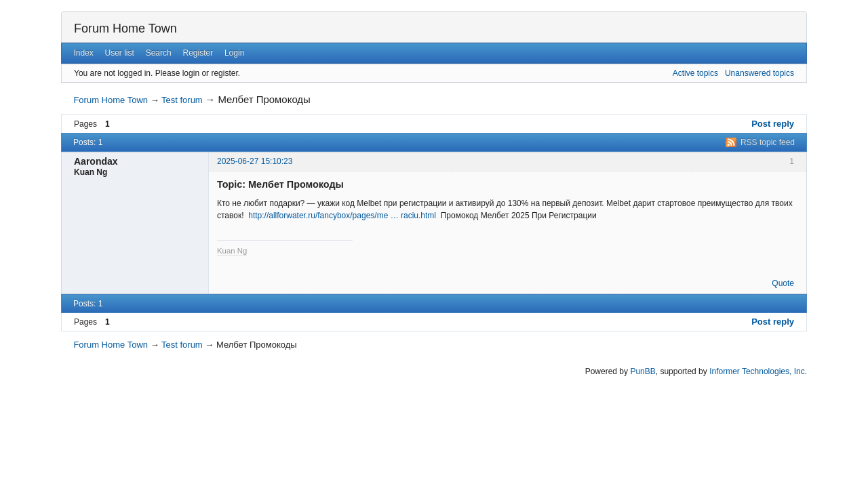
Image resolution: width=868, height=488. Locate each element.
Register (198, 53)
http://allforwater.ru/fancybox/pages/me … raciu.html (342, 216)
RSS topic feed (768, 142)
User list (120, 53)
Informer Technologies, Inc (757, 371)
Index (83, 53)
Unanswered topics (759, 73)
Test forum (182, 100)
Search (159, 53)
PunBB (643, 371)
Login (234, 53)
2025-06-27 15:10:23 (255, 161)
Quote (783, 283)
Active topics (695, 73)
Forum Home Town (125, 28)
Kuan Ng (232, 251)
